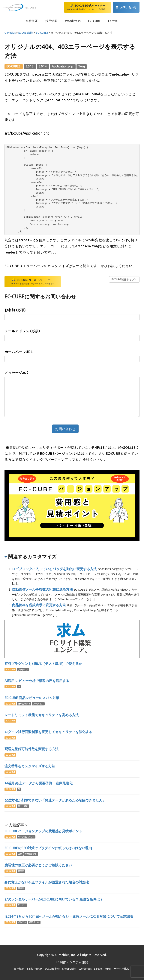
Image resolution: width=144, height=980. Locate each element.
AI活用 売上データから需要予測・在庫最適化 (39, 783)
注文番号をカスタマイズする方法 (30, 766)
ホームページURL (19, 352)
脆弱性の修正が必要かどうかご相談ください (38, 865)
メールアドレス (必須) (22, 331)
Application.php (63, 66)
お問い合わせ (34, 969)
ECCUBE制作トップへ (124, 279)
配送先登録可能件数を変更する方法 (31, 749)
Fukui (108, 969)
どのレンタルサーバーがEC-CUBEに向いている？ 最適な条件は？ (54, 899)
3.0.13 (30, 66)
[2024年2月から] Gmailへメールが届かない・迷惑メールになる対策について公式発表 (69, 916)
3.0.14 (43, 66)
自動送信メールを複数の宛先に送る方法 (42, 589)
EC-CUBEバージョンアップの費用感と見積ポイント (43, 831)
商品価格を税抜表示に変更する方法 (39, 605)
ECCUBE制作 (52, 969)
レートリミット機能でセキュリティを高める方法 (42, 715)
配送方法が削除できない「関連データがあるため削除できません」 (55, 800)
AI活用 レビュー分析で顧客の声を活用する (37, 681)
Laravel (98, 969)
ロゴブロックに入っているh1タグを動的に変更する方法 (54, 569)
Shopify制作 (69, 969)
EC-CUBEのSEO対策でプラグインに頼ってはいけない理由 (48, 848)
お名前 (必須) (15, 310)
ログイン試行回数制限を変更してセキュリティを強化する (48, 732)
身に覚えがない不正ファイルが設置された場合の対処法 (47, 882)
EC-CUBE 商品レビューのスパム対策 (32, 698)
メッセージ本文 (17, 373)
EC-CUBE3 (14, 66)
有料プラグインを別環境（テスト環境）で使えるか (43, 664)
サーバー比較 (121, 969)
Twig (81, 66)
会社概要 (19, 969)
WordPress (85, 969)
